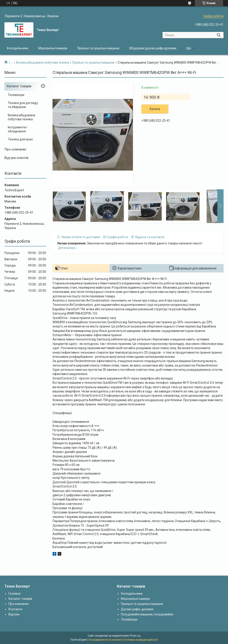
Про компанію (15, 149)
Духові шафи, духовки (137, 609)
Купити (155, 109)
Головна (14, 594)
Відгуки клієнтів (16, 158)
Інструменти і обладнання (17, 129)
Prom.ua (135, 636)
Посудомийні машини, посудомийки (147, 614)
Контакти (15, 609)
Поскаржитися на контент (105, 640)
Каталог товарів (19, 86)
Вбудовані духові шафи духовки (153, 48)
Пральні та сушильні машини (98, 48)
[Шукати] (219, 35)
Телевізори (16, 95)
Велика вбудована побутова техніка (43, 63)
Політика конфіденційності (141, 640)
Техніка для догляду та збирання (23, 105)
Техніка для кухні (20, 139)
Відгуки (14, 614)
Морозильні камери (53, 48)
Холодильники (17, 48)
